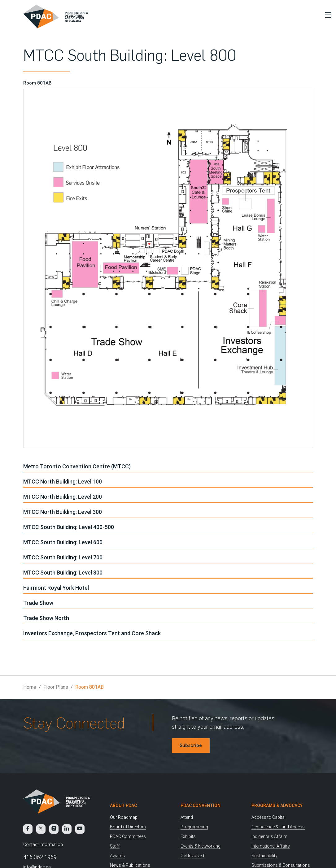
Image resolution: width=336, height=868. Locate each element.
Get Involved (192, 856)
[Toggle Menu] (327, 15)
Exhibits (188, 836)
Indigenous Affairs (269, 836)
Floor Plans (56, 687)
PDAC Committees (128, 836)
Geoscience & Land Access (278, 827)
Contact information (43, 844)
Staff (115, 846)
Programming (194, 827)
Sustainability (264, 856)
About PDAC (123, 805)
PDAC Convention (201, 805)
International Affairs (271, 846)
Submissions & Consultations (281, 865)
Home (30, 687)
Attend (187, 817)
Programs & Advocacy (277, 805)
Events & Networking (201, 846)
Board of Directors (128, 827)
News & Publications (130, 865)
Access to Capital (268, 817)
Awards (118, 856)
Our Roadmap (124, 817)
